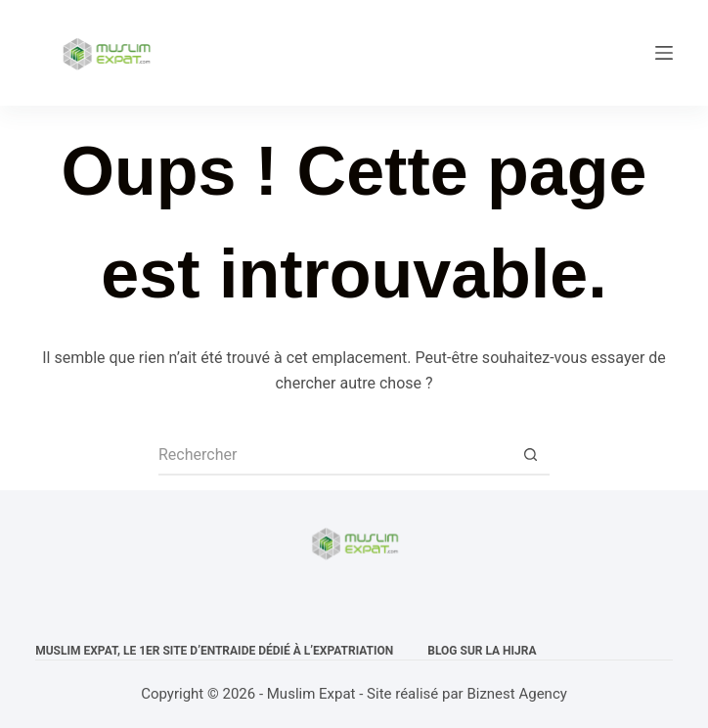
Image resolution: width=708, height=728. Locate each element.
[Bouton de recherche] (530, 456)
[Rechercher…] (334, 456)
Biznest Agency (516, 694)
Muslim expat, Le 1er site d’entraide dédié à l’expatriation (214, 651)
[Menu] (664, 53)
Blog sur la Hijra (482, 651)
